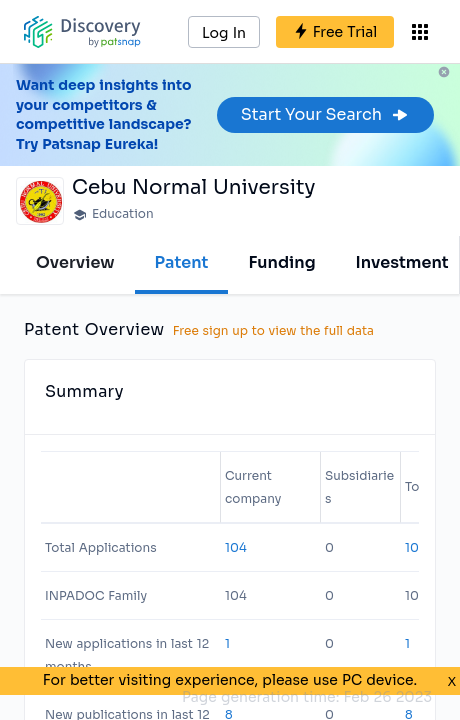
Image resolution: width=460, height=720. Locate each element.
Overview (75, 262)
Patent (182, 262)
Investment (402, 262)
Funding (281, 262)
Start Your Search (325, 114)
